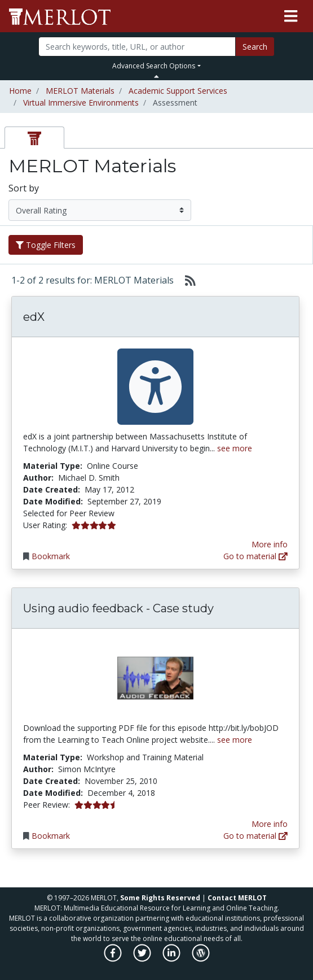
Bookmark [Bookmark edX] (51, 556)
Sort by (24, 188)
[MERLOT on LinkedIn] (172, 959)
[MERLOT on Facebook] (114, 959)
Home (20, 91)
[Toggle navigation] (291, 16)
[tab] (34, 138)
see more (235, 448)
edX (34, 317)
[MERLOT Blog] (201, 959)
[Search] (137, 47)
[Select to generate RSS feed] (186, 280)
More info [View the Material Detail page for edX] (270, 544)
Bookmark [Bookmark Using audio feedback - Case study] (51, 836)
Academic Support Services (178, 91)
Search (255, 47)
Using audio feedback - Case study (118, 608)
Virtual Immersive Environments (81, 103)
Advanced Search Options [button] (154, 66)
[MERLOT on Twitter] (143, 959)
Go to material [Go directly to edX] (255, 556)
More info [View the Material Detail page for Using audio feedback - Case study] (270, 824)
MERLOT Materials (80, 91)
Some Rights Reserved (160, 898)
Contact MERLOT (237, 898)
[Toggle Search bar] (156, 76)
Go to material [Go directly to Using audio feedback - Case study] (255, 836)
